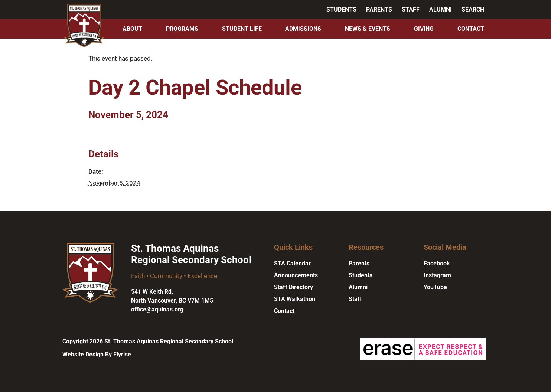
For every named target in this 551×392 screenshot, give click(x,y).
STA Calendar (292, 263)
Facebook (437, 263)
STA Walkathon (295, 299)
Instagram (437, 275)
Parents (379, 9)
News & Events (368, 29)
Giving (424, 29)
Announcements (296, 275)
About (132, 29)
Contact (471, 29)
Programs (182, 29)
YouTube (435, 287)
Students (341, 9)
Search (473, 9)
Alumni (441, 9)
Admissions (303, 29)
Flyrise (122, 354)
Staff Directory (294, 287)
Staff (411, 9)
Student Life (242, 29)
